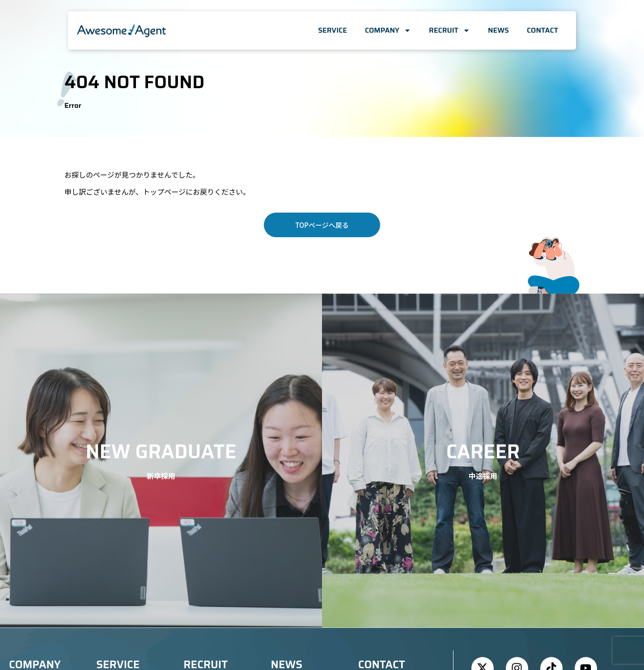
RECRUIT (449, 30)
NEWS (498, 30)
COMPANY (388, 30)
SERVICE (333, 30)
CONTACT (542, 30)
